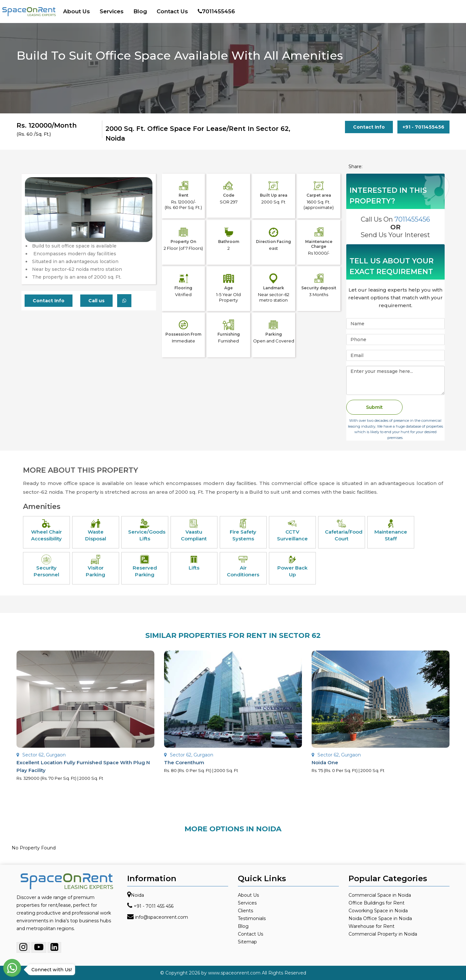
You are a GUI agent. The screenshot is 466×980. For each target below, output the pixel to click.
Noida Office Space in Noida (380, 918)
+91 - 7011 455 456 (154, 906)
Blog (140, 11)
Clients (245, 911)
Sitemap (247, 942)
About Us (77, 11)
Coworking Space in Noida (378, 911)
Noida (137, 895)
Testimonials (252, 918)
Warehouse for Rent (372, 926)
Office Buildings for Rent (377, 903)
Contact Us (172, 11)
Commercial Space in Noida (380, 895)
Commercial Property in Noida (383, 934)
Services (112, 11)
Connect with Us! (50, 970)
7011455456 (216, 11)
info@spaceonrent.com (161, 917)
